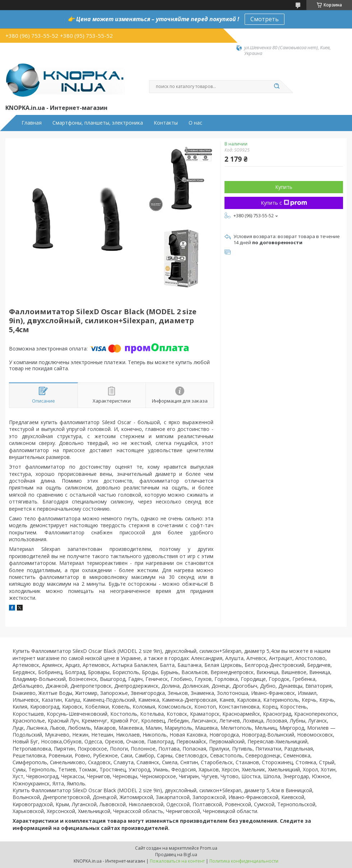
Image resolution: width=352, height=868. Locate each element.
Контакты (166, 123)
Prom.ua (209, 848)
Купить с (284, 203)
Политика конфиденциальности (244, 861)
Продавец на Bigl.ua (176, 855)
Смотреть (265, 19)
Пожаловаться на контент (177, 861)
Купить (284, 187)
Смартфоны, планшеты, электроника (98, 123)
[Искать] (277, 87)
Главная (32, 123)
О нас (195, 123)
